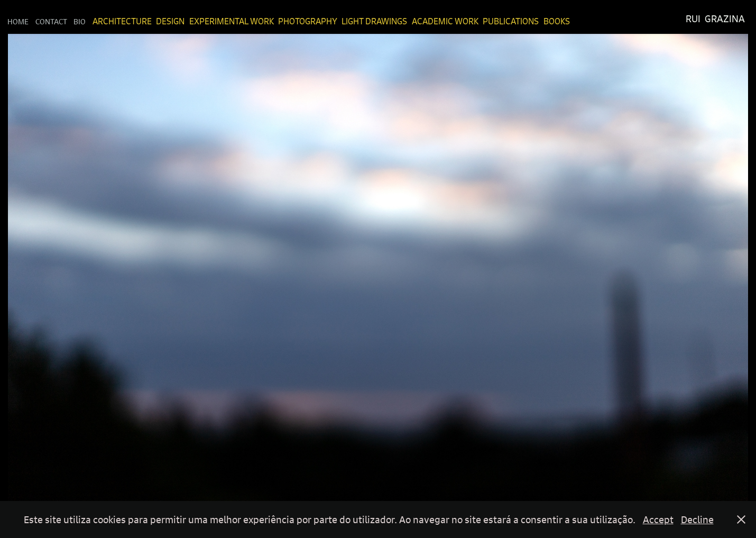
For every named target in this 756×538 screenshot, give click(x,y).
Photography (308, 21)
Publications (511, 21)
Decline (697, 519)
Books (557, 21)
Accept (658, 519)
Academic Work (445, 21)
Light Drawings (374, 21)
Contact (51, 21)
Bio (80, 21)
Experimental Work (232, 21)
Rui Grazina (715, 19)
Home (18, 21)
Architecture (122, 21)
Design (170, 21)
